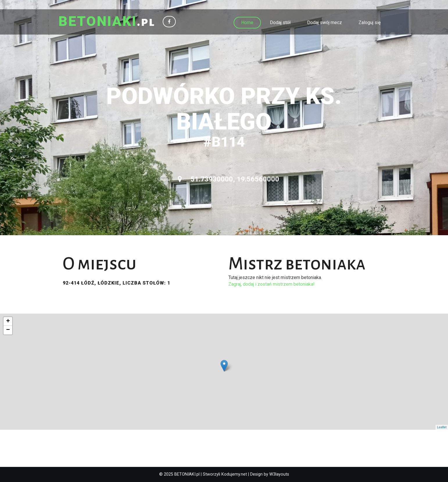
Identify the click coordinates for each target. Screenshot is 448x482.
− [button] (8, 330)
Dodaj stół (280, 23)
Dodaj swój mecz (325, 23)
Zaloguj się (370, 23)
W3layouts (279, 474)
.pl (107, 22)
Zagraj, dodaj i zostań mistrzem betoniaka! (272, 284)
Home (247, 23)
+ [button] (8, 321)
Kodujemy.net (234, 474)
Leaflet (442, 427)
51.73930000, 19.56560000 (229, 179)
